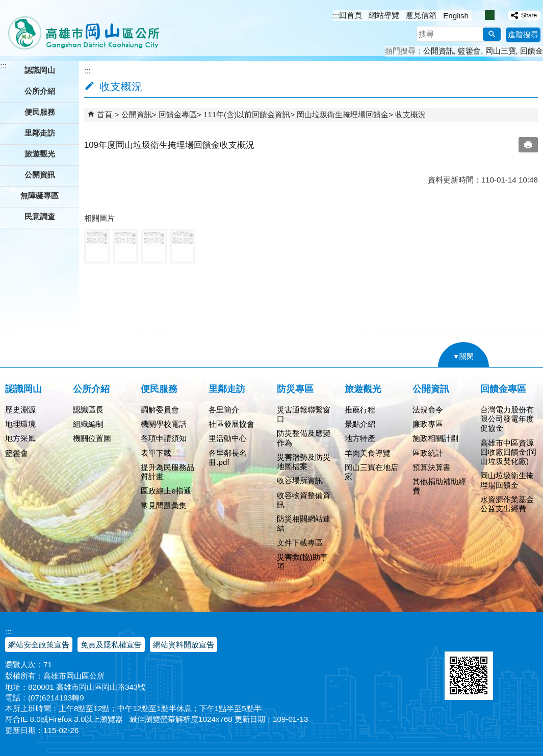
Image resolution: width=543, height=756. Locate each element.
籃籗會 (469, 51)
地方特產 (360, 438)
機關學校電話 (164, 424)
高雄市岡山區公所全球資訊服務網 (80, 28)
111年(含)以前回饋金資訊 (247, 114)
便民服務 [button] (40, 112)
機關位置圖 (92, 438)
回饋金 (532, 51)
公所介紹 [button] (40, 91)
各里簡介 (224, 410)
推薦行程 (360, 410)
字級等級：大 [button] (500, 15)
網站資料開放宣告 (184, 645)
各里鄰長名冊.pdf (228, 458)
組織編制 (88, 424)
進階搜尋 (523, 34)
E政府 (456, 638)
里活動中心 (228, 438)
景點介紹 (360, 424)
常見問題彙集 (164, 505)
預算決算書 (432, 467)
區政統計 (428, 453)
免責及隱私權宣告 (111, 645)
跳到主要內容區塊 (5, 5)
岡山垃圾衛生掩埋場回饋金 (343, 114)
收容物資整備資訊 (304, 500)
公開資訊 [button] (40, 175)
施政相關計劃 (435, 438)
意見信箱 (421, 15)
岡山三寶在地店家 (371, 472)
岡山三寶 (501, 51)
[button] (492, 34)
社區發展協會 (231, 424)
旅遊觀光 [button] (40, 154)
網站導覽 (384, 15)
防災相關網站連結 (304, 523)
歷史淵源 (20, 410)
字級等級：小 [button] (479, 15)
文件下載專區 (300, 543)
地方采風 (20, 438)
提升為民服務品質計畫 (167, 472)
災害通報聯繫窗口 (304, 414)
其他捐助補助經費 (439, 486)
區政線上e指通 (166, 491)
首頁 (105, 114)
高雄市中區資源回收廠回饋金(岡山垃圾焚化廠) (508, 452)
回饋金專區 (178, 114)
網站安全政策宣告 (39, 645)
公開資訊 (438, 51)
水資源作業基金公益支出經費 (507, 504)
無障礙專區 (40, 195)
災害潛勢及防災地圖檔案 (304, 462)
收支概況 (410, 114)
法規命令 (428, 410)
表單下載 (156, 453)
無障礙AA (506, 639)
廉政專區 (428, 424)
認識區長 (88, 410)
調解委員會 (160, 410)
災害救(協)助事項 (302, 562)
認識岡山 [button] (40, 70)
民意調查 (40, 216)
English (456, 16)
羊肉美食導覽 (368, 453)
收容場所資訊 (300, 480)
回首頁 (351, 15)
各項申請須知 (164, 438)
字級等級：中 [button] (490, 15)
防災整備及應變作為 (304, 438)
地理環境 (20, 424)
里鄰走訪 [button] (40, 133)
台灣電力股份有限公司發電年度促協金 (507, 419)
